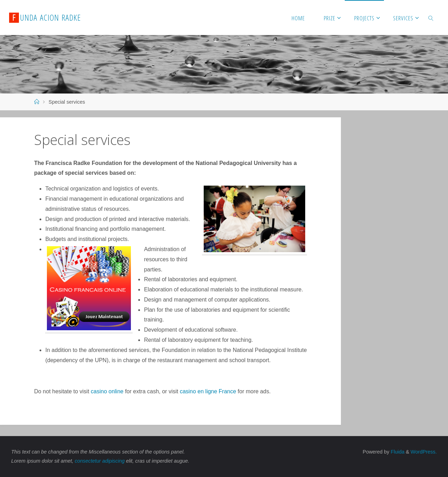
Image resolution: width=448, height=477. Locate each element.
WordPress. (424, 452)
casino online (107, 391)
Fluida (397, 452)
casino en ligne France (208, 391)
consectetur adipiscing (100, 461)
